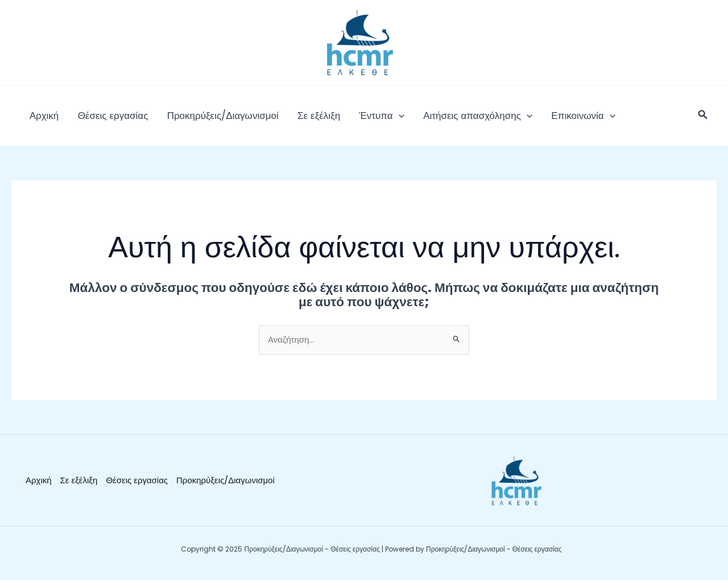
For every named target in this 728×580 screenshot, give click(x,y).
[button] (703, 120)
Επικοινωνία (534, 120)
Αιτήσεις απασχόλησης (436, 120)
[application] (365, 120)
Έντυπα (348, 120)
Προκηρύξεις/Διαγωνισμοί (204, 120)
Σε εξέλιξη (292, 120)
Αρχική (40, 120)
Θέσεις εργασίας (102, 120)
